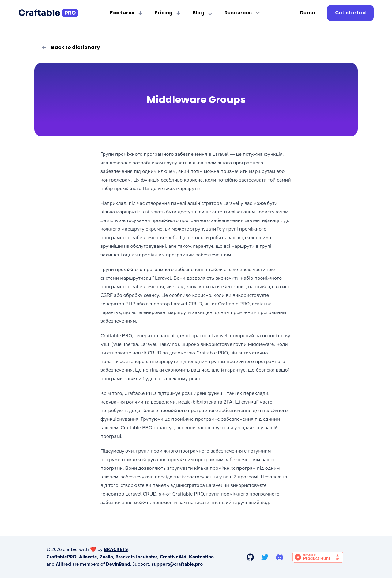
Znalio (106, 557)
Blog (202, 13)
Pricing (168, 13)
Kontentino (201, 557)
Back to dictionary (71, 47)
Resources (242, 13)
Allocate (88, 557)
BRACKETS (116, 550)
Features (126, 13)
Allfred (63, 565)
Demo (308, 13)
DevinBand (118, 565)
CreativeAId (173, 557)
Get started (350, 13)
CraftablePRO (62, 557)
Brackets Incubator (136, 557)
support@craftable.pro (177, 565)
